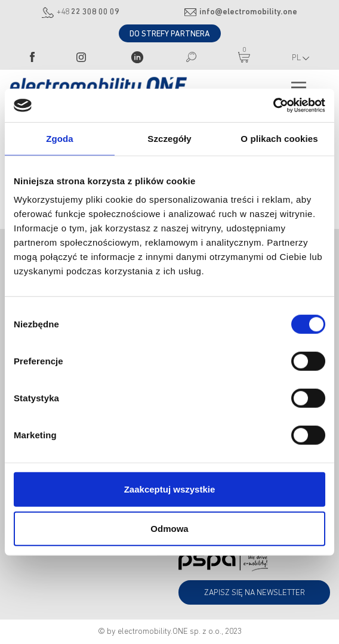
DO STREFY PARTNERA (170, 34)
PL (301, 58)
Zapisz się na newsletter (255, 593)
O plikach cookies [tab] (279, 138)
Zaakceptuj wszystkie (170, 489)
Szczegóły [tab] (169, 138)
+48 (88, 12)
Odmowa (169, 528)
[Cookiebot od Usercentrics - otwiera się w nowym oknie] (273, 106)
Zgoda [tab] (60, 138)
